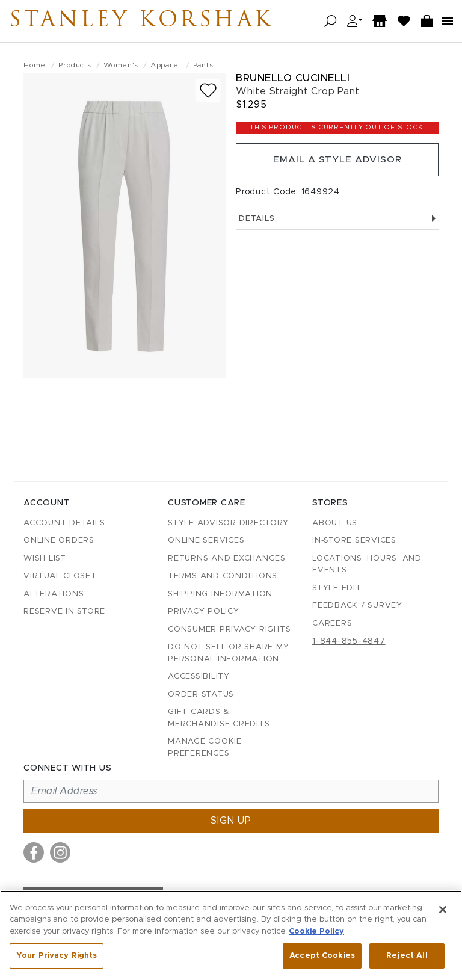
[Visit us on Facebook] (34, 852)
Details (337, 220)
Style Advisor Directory (228, 523)
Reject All (407, 956)
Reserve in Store (64, 612)
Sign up (231, 821)
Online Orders (59, 541)
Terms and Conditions (223, 576)
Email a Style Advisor (337, 161)
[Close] (443, 910)
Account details (64, 523)
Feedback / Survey (357, 606)
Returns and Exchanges (227, 559)
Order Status (201, 695)
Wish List (45, 559)
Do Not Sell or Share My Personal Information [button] (228, 653)
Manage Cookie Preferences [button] (205, 747)
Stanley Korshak (156, 21)
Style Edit (337, 588)
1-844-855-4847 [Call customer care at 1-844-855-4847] (349, 641)
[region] (231, 935)
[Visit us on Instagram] (60, 852)
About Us (335, 523)
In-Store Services (354, 541)
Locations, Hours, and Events (367, 565)
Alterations (54, 594)
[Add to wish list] (208, 91)
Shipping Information (220, 594)
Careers (332, 624)
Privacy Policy (204, 612)
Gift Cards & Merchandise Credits (219, 718)
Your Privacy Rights (57, 956)
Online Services (206, 541)
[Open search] (331, 21)
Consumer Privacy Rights (229, 630)
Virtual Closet (60, 576)
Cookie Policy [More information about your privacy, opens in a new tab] (316, 932)
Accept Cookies (322, 956)
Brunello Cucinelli (293, 78)
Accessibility (199, 676)
